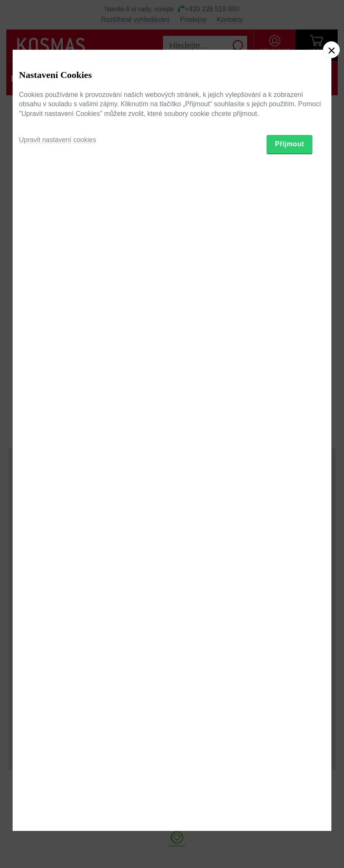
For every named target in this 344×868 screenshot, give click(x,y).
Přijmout (289, 479)
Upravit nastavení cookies (57, 475)
